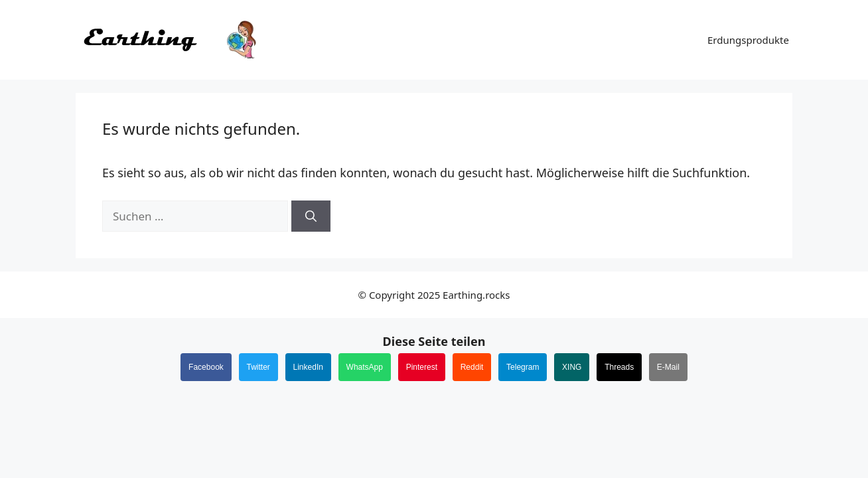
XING (572, 367)
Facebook (206, 367)
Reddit (472, 367)
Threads (619, 367)
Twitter (258, 367)
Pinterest (422, 367)
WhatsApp (365, 367)
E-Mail (668, 367)
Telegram (523, 367)
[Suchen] (311, 216)
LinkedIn (308, 367)
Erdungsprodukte (748, 40)
